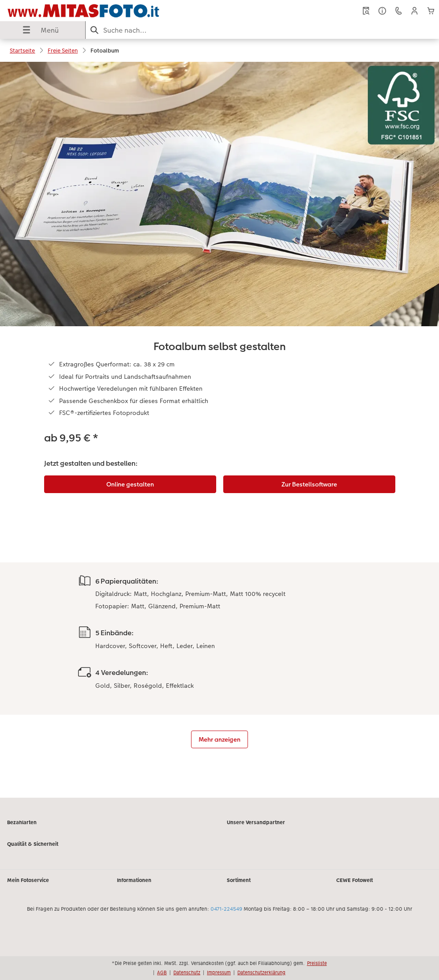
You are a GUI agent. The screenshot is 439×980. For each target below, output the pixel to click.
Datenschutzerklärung (261, 972)
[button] (415, 11)
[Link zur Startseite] (83, 11)
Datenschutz (187, 972)
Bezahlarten (22, 822)
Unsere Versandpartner (256, 822)
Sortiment (239, 880)
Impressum (219, 972)
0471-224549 (226, 909)
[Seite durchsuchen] (262, 30)
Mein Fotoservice (28, 880)
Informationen (134, 880)
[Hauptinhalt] (219, 430)
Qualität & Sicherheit (33, 844)
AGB (162, 972)
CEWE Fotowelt (355, 880)
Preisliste (317, 963)
